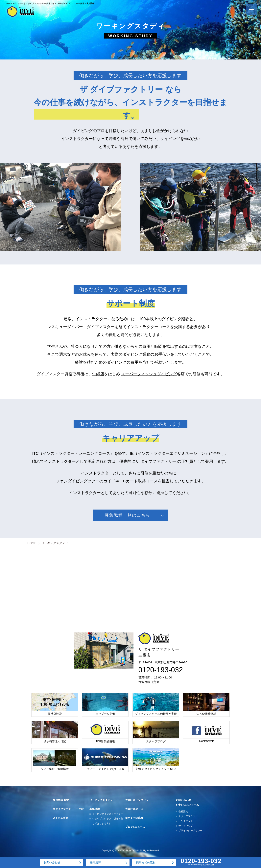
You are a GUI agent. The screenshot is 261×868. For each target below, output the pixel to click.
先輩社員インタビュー (138, 800)
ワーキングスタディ (101, 800)
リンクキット (186, 821)
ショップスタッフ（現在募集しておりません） (108, 821)
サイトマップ (186, 826)
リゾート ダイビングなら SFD (105, 769)
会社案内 (183, 811)
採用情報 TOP (61, 800)
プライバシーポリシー (190, 831)
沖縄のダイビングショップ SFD (156, 769)
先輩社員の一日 (134, 809)
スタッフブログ (187, 816)
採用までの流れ (134, 818)
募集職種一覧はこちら (128, 515)
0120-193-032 (161, 670)
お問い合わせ (52, 862)
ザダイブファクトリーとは (68, 809)
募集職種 (95, 809)
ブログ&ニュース (135, 827)
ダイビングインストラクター (108, 814)
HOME (32, 543)
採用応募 (95, 862)
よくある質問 (60, 818)
